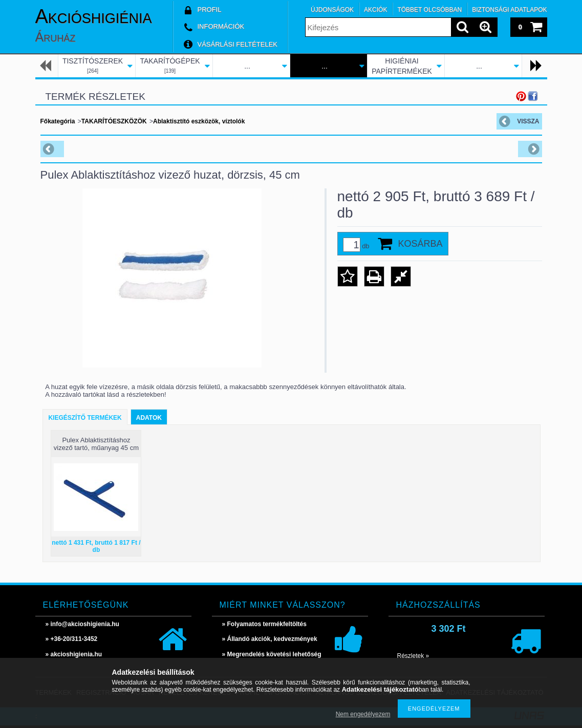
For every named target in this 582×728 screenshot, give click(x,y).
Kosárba (421, 244)
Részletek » (413, 656)
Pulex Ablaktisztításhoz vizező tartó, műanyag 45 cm (96, 444)
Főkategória (58, 121)
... (247, 66)
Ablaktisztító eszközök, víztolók (199, 121)
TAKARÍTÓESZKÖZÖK (114, 121)
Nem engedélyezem (363, 714)
